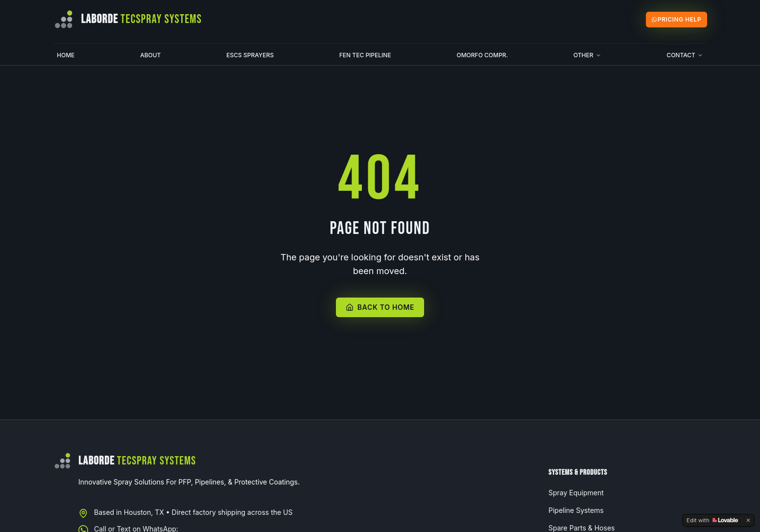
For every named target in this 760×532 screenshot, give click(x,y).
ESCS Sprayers (250, 55)
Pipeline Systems (576, 510)
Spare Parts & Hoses (582, 528)
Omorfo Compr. (482, 55)
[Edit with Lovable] (712, 520)
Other (587, 55)
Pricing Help (676, 19)
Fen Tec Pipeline (365, 55)
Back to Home (380, 307)
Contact (685, 55)
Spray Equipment (576, 493)
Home (66, 55)
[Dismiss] (748, 520)
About (150, 55)
